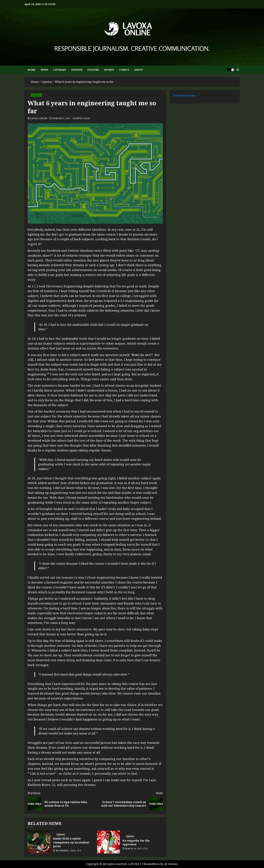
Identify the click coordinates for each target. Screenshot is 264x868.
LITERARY (60, 70)
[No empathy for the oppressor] (108, 842)
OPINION (77, 70)
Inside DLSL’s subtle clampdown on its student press (71, 842)
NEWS (44, 70)
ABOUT (139, 70)
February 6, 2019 (61, 118)
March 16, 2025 (134, 849)
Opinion (37, 95)
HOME (32, 70)
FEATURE (93, 70)
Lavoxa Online (39, 118)
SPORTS (109, 70)
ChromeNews (151, 864)
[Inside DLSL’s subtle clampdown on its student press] (39, 842)
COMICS (124, 70)
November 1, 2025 (66, 851)
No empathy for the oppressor (136, 842)
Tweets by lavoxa (184, 95)
